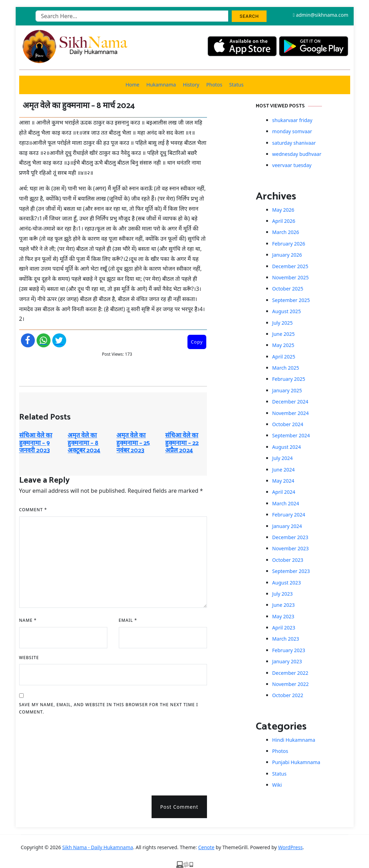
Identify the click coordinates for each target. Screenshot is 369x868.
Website (29, 658)
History (191, 85)
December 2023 (290, 537)
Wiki (277, 785)
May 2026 (283, 210)
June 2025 (283, 334)
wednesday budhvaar (297, 154)
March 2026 (286, 232)
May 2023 (283, 616)
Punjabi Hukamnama (296, 762)
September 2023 (291, 571)
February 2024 (289, 515)
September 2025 (291, 300)
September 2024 (291, 435)
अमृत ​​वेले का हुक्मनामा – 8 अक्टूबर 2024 (84, 443)
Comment (33, 510)
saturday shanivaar (294, 143)
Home (132, 85)
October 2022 (288, 695)
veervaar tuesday (292, 165)
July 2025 (282, 323)
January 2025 (287, 390)
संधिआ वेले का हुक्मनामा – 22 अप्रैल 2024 (182, 443)
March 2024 (286, 503)
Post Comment (179, 807)
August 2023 (286, 583)
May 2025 (283, 345)
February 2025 (289, 379)
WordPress (290, 847)
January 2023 (287, 661)
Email (128, 620)
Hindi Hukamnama (294, 740)
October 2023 (288, 560)
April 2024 (284, 492)
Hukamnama (161, 85)
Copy (197, 342)
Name (28, 620)
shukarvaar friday (292, 120)
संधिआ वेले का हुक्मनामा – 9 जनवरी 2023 (36, 443)
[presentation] (48, 753)
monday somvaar (292, 131)
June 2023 (283, 605)
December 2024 (290, 402)
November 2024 (290, 413)
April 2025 (284, 357)
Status (236, 85)
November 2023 (290, 548)
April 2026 (284, 221)
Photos (214, 85)
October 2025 (288, 289)
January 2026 (287, 255)
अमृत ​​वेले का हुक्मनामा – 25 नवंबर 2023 (133, 443)
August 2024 (286, 447)
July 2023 (282, 594)
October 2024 (288, 424)
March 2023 (286, 639)
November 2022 (290, 684)
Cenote (206, 847)
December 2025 (290, 266)
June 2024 (283, 470)
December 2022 (290, 673)
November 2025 (290, 277)
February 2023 (289, 650)
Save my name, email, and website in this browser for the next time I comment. (109, 708)
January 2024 (287, 526)
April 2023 (284, 628)
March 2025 (286, 368)
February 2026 (289, 244)
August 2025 (286, 311)
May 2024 (283, 481)
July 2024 (282, 458)
